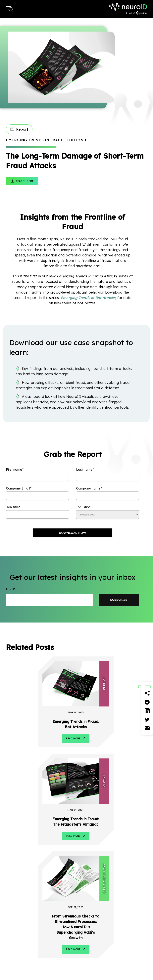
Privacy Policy (112, 969)
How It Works (15, 913)
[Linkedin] (147, 711)
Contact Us (134, 936)
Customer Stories (100, 936)
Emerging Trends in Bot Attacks (88, 298)
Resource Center (100, 913)
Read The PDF (25, 181)
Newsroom (134, 928)
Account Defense (18, 928)
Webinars (95, 951)
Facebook (121, 883)
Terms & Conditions (136, 969)
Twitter (137, 883)
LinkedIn (129, 883)
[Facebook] (147, 702)
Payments (52, 928)
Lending (50, 921)
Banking (50, 913)
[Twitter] (147, 720)
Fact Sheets (96, 928)
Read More (40, 728)
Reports (93, 944)
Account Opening (18, 921)
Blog (91, 921)
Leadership (134, 921)
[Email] (147, 728)
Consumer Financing (59, 936)
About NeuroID (137, 913)
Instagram (145, 883)
